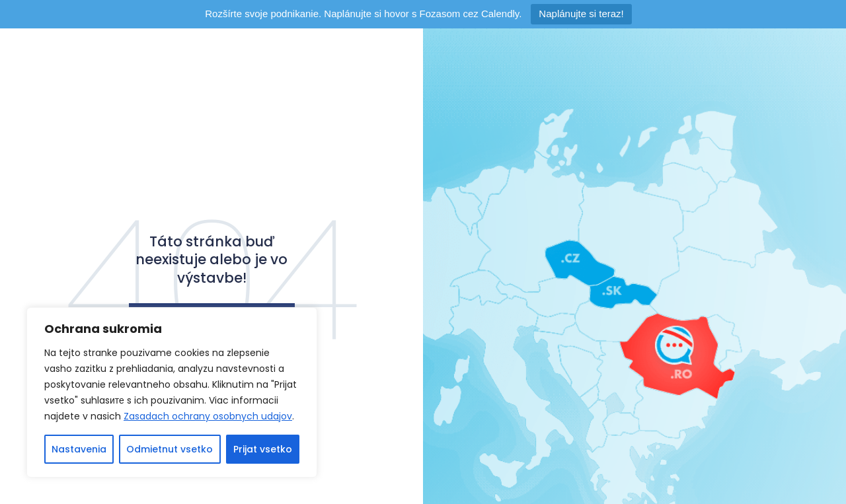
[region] (172, 392)
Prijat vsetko (263, 449)
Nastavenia (79, 449)
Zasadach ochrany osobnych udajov (208, 416)
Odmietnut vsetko (170, 449)
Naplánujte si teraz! (581, 14)
